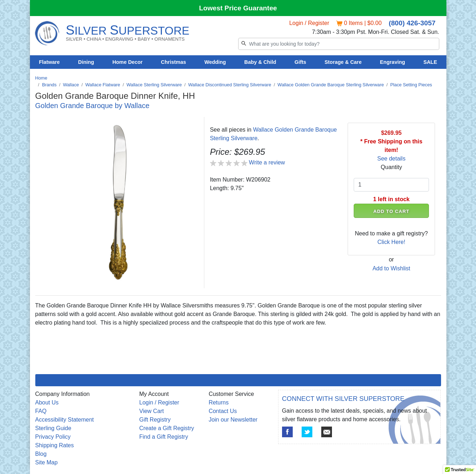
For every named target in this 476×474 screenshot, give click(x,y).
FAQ (41, 411)
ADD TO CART (391, 211)
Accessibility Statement (65, 420)
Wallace (71, 85)
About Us (47, 402)
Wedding (215, 62)
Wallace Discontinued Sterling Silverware (230, 85)
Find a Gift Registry (164, 437)
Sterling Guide (53, 428)
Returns (219, 402)
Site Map (47, 462)
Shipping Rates (55, 445)
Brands (49, 85)
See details (391, 159)
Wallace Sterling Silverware (154, 85)
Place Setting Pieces (411, 85)
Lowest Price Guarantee (238, 8)
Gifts (300, 62)
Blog (41, 454)
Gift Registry (155, 420)
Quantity (391, 167)
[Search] (339, 44)
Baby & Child (260, 62)
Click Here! (391, 242)
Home (41, 78)
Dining (86, 62)
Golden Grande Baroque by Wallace (93, 106)
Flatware (49, 62)
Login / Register (309, 23)
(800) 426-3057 (412, 23)
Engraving (393, 62)
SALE (430, 62)
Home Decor (127, 62)
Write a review (267, 162)
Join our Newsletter (233, 420)
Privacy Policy (53, 437)
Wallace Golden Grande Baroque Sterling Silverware (331, 85)
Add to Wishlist (391, 268)
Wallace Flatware (103, 85)
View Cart (152, 411)
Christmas (173, 62)
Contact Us (223, 411)
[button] (460, 467)
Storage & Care (343, 62)
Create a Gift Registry (167, 428)
